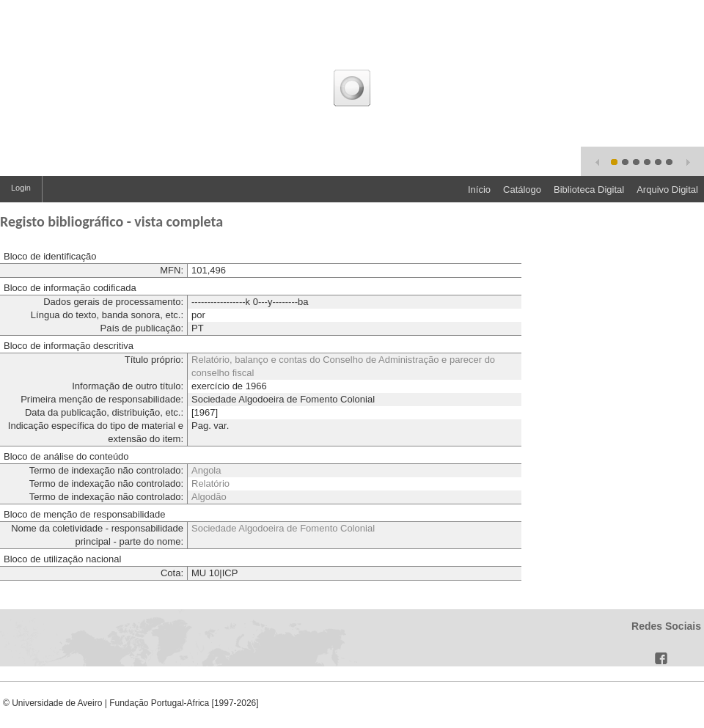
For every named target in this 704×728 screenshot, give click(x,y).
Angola (206, 470)
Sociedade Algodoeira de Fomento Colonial (283, 528)
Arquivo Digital (667, 190)
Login (21, 188)
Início (479, 190)
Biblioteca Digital (589, 190)
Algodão (209, 497)
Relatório (210, 484)
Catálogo (522, 190)
